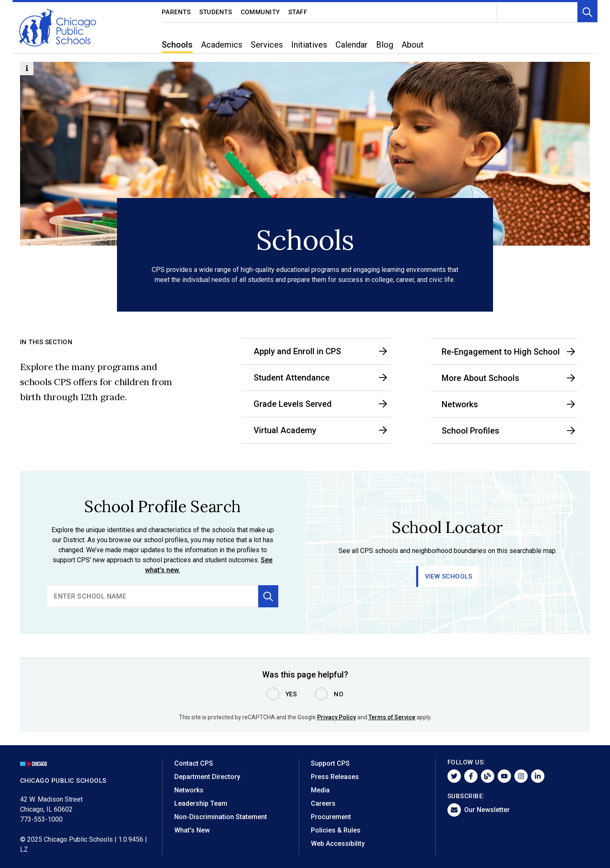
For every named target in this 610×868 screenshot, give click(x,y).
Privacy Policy (337, 717)
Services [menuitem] (267, 45)
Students (216, 12)
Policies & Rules (336, 830)
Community (261, 12)
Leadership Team (201, 803)
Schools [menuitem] (177, 45)
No (339, 694)
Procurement (331, 817)
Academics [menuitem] (222, 45)
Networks (189, 790)
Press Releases (335, 777)
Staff (298, 12)
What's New (192, 830)
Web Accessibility (338, 844)
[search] (152, 596)
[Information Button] (27, 69)
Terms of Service (392, 717)
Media (320, 790)
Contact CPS (194, 763)
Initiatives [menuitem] (309, 45)
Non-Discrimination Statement (221, 817)
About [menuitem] (413, 45)
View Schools (449, 576)
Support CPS (330, 763)
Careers (323, 803)
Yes (291, 694)
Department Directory (207, 777)
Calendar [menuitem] (352, 45)
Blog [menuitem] (385, 45)
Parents (176, 12)
